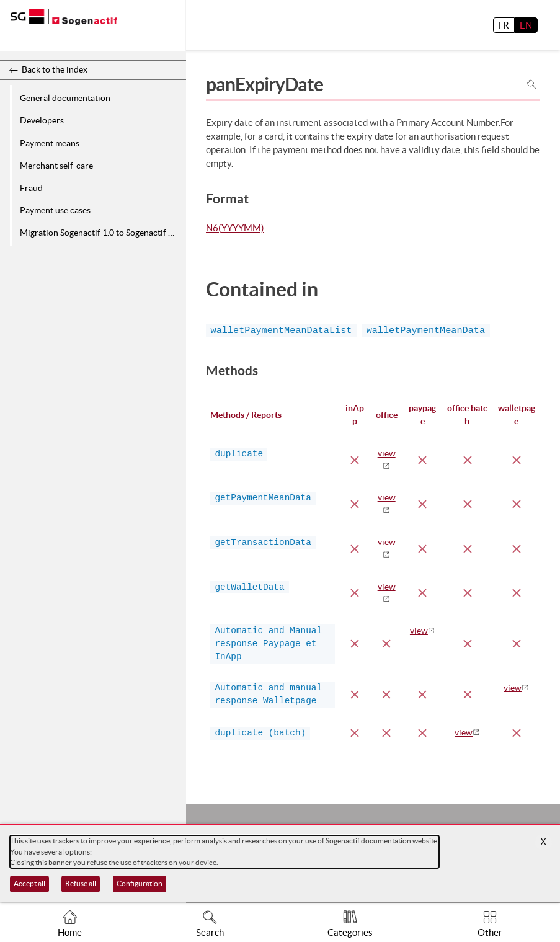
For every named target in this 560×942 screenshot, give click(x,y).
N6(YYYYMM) (235, 229)
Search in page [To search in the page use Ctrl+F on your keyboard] (532, 84)
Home (70, 932)
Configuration (140, 883)
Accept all (29, 883)
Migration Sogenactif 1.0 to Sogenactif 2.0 (100, 233)
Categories (350, 932)
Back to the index (55, 69)
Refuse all (81, 883)
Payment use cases (55, 210)
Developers (42, 120)
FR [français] (504, 25)
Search (210, 932)
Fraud (31, 188)
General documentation (65, 98)
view (419, 631)
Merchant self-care (56, 166)
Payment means (50, 143)
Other (490, 932)
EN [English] (526, 25)
